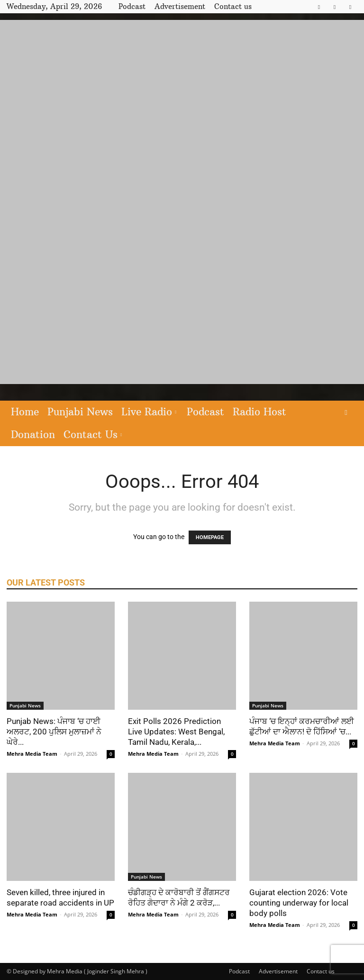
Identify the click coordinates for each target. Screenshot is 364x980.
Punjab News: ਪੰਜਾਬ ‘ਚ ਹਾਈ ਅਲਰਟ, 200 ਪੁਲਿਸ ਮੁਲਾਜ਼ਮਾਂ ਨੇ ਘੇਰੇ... (54, 732)
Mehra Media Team (32, 754)
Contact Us (93, 435)
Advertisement (180, 6)
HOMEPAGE (210, 537)
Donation (33, 435)
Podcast (132, 6)
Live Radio (149, 412)
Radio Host (259, 412)
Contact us (233, 6)
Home (25, 412)
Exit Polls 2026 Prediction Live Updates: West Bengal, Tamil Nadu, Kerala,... (176, 732)
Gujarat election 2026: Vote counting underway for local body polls (299, 903)
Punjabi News (80, 412)
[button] (346, 412)
